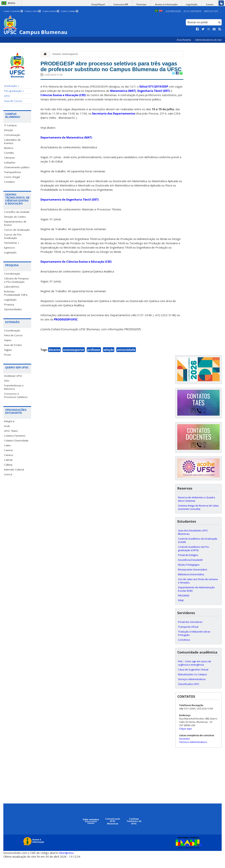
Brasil (12, 3)
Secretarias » (12, 243)
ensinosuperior (74, 359)
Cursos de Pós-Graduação (13, 236)
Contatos (9, 182)
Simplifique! (111, 4)
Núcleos (9, 148)
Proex (8, 355)
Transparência (12, 172)
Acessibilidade (173, 11)
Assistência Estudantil (190, 570)
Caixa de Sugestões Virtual (193, 679)
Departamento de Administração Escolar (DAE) (196, 599)
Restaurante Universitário (193, 579)
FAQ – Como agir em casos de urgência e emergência (195, 673)
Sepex (8, 340)
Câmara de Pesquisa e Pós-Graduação (16, 280)
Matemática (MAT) (123, 101)
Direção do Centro (15, 217)
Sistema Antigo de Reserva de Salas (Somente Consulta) (198, 517)
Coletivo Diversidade (16, 441)
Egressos (9, 248)
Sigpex (8, 350)
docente (54, 359)
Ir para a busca (51, 11)
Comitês (9, 153)
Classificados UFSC (189, 694)
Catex (7, 446)
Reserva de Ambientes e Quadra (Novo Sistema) (197, 509)
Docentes (185, 748)
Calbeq (8, 465)
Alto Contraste (193, 11)
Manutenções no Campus (193, 684)
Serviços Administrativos (192, 689)
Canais (211, 4)
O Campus (10, 125)
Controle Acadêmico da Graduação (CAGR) (198, 550)
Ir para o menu (33, 11)
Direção (9, 130)
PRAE (181, 610)
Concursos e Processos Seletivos (16, 395)
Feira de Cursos (13, 335)
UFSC (7, 96)
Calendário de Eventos (12, 141)
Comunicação (12, 135)
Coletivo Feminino (15, 436)
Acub (7, 426)
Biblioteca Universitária (191, 584)
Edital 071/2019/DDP (154, 96)
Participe (150, 4)
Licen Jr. (8, 475)
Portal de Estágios (188, 565)
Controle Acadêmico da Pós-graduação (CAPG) (194, 558)
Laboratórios (12, 287)
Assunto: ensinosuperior (65, 54)
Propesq (9, 304)
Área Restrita (184, 40)
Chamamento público (17, 167)
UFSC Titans (11, 431)
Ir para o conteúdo (13, 11)
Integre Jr (9, 421)
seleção (109, 359)
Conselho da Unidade (17, 212)
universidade (126, 359)
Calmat (8, 460)
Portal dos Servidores (190, 632)
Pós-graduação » (14, 91)
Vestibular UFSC (13, 376)
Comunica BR (131, 4)
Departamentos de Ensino (15, 223)
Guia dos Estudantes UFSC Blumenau (193, 542)
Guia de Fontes (13, 345)
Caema (8, 450)
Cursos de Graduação (17, 230)
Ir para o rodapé (70, 11)
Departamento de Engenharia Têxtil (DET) (70, 209)
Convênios (184, 650)
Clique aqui (185, 738)
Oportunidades (13, 309)
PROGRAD (184, 605)
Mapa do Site (211, 11)
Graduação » (12, 86)
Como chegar (12, 177)
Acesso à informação (172, 4)
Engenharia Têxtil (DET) (154, 101)
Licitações (10, 162)
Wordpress (66, 862)
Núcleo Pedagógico (189, 575)
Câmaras (9, 158)
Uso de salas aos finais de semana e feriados (198, 591)
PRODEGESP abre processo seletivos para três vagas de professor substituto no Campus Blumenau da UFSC (107, 71)
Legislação (195, 4)
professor (94, 359)
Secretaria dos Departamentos (114, 123)
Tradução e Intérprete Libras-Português (194, 643)
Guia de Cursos (13, 101)
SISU (7, 381)
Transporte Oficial (188, 637)
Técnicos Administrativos (193, 752)
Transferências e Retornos (14, 387)
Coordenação (12, 274)
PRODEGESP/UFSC (66, 329)
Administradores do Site (208, 40)
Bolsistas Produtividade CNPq (16, 293)
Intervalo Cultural (14, 470)
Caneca (8, 455)
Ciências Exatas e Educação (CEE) (63, 105)
